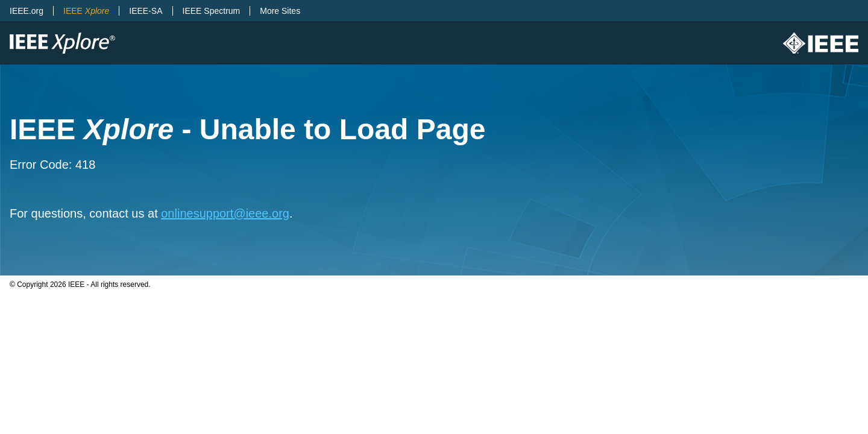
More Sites (280, 11)
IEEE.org (27, 11)
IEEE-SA (146, 11)
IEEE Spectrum (212, 11)
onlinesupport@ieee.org (225, 213)
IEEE (86, 11)
